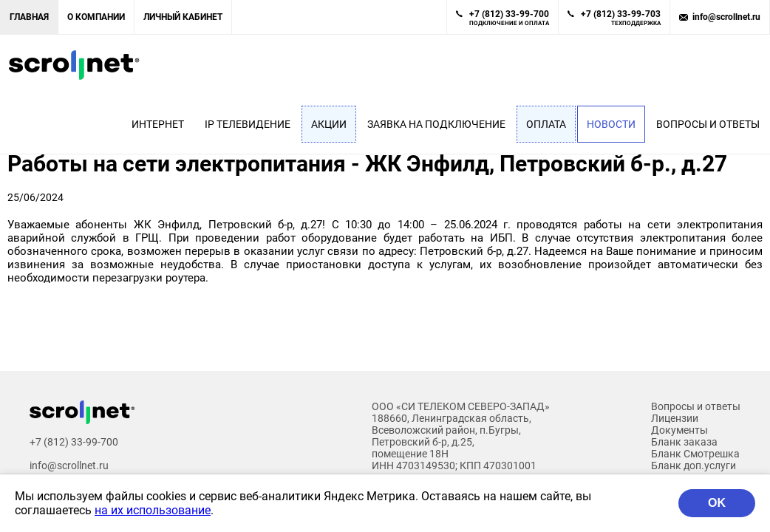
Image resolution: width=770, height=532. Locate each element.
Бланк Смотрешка (695, 454)
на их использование (153, 510)
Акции (329, 124)
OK (717, 503)
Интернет (158, 124)
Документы (679, 430)
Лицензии (675, 418)
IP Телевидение (248, 124)
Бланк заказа (684, 442)
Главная (29, 17)
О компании (96, 17)
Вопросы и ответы (708, 124)
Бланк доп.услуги (694, 465)
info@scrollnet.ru (726, 17)
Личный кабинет (183, 17)
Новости (611, 124)
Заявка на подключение (436, 124)
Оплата (546, 124)
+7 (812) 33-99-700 (509, 18)
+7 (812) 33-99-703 (621, 18)
